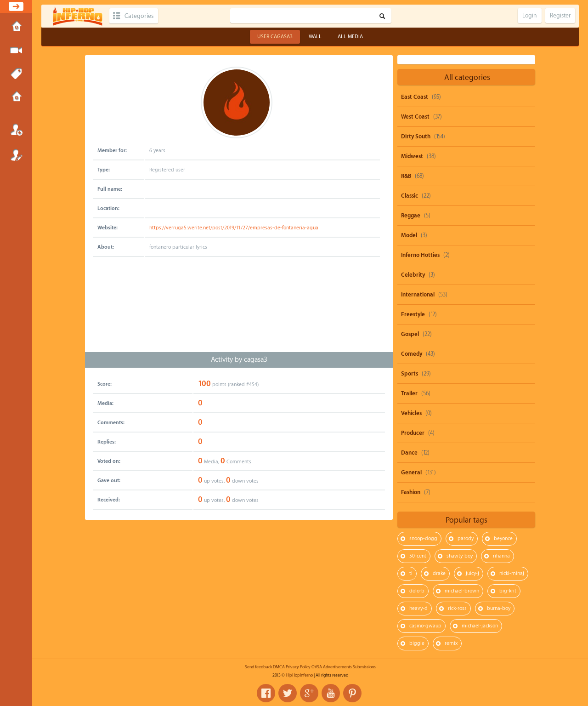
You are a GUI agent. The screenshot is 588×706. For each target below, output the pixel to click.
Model (409, 235)
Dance (409, 453)
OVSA (317, 667)
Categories (139, 16)
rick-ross (457, 608)
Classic (410, 196)
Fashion (411, 492)
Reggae (411, 216)
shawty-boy (460, 556)
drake (439, 573)
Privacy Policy (298, 667)
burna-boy (499, 608)
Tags (16, 74)
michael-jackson (480, 626)
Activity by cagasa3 (239, 360)
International (418, 295)
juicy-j (472, 573)
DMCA (279, 667)
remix (451, 643)
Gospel (410, 334)
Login (16, 130)
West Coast (415, 117)
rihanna (501, 556)
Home (16, 27)
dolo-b (417, 591)
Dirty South (416, 137)
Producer (413, 433)
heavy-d (418, 608)
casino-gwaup (425, 626)
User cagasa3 (275, 37)
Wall (315, 37)
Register (16, 155)
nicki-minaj (512, 573)
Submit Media (16, 51)
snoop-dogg (423, 538)
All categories (467, 77)
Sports (410, 374)
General (411, 473)
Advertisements (337, 667)
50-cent (418, 556)
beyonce (503, 538)
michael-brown (462, 591)
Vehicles (411, 413)
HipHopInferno (299, 675)
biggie (417, 643)
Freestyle (413, 314)
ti (411, 573)
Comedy (412, 354)
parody (466, 538)
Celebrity (413, 275)
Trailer (409, 393)
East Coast (415, 97)
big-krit (508, 591)
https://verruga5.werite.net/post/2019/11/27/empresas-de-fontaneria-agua (234, 228)
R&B (406, 176)
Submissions (16, 97)
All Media (350, 37)
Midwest (412, 156)
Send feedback (258, 667)
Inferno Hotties (420, 255)
